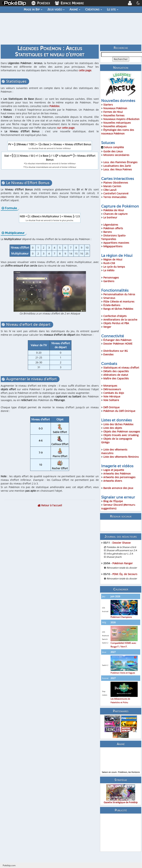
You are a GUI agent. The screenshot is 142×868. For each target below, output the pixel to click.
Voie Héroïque (112, 396)
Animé (75, 9)
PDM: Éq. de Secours (125, 574)
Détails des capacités (116, 371)
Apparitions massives (116, 243)
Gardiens (109, 281)
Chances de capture (115, 214)
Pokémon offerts (113, 228)
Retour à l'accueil (50, 505)
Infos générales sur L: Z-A (120, 554)
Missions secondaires (116, 155)
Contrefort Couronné (116, 193)
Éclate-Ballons (112, 305)
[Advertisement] (121, 833)
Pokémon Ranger (123, 563)
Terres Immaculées (115, 197)
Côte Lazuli (110, 190)
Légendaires (111, 225)
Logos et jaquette (114, 470)
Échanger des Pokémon (117, 340)
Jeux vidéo (56, 9)
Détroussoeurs (112, 389)
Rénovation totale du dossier (122, 568)
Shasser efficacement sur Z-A (122, 550)
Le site (113, 9)
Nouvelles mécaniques (117, 123)
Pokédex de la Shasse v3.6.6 (121, 547)
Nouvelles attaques (115, 126)
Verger (107, 327)
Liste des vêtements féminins (121, 457)
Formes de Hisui (113, 112)
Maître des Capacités (116, 378)
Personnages (111, 278)
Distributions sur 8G (115, 351)
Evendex (108, 354)
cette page (85, 70)
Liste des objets (113, 428)
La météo (109, 270)
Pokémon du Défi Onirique (119, 411)
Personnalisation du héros (119, 294)
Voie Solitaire (111, 400)
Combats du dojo (114, 393)
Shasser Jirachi (114, 557)
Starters (108, 105)
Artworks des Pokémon (117, 474)
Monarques (110, 386)
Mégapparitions (113, 246)
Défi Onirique (111, 407)
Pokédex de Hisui (114, 210)
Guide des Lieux (113, 151)
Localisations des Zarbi (117, 166)
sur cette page (66, 128)
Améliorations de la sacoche (120, 320)
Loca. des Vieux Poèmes (118, 169)
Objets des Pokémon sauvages (122, 431)
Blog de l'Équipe (113, 501)
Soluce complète (113, 147)
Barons (108, 232)
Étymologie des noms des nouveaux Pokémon (118, 132)
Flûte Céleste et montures (119, 302)
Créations (94, 9)
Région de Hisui (113, 259)
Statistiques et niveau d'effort (121, 368)
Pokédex (54, 106)
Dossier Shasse (121, 543)
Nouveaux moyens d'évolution (121, 119)
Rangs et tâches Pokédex (118, 309)
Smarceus (109, 298)
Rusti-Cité (109, 263)
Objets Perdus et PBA (116, 323)
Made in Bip (33, 9)
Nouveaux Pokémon (115, 108)
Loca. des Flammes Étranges (120, 162)
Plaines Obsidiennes (116, 183)
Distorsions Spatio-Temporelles (114, 237)
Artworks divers (113, 481)
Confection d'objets (115, 316)
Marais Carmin (112, 186)
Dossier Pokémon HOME (118, 344)
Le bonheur (110, 217)
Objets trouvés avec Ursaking (121, 435)
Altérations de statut (116, 375)
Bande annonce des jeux (118, 488)
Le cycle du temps (114, 267)
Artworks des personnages (119, 477)
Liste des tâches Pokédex (118, 424)
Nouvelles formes (114, 115)
